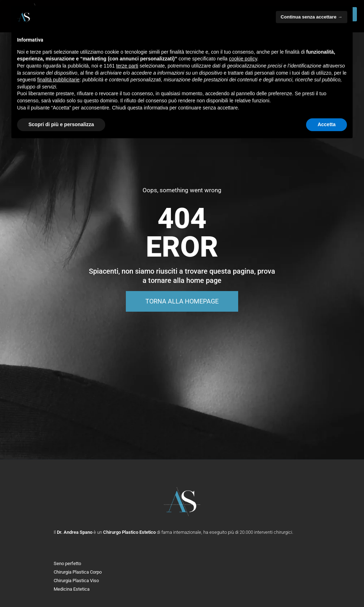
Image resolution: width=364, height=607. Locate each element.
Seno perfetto (67, 563)
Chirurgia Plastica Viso (76, 581)
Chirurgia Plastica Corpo (78, 572)
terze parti (127, 66)
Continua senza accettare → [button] (312, 17)
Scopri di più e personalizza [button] (61, 124)
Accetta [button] (326, 124)
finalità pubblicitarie (58, 80)
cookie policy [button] (243, 59)
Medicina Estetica (72, 589)
